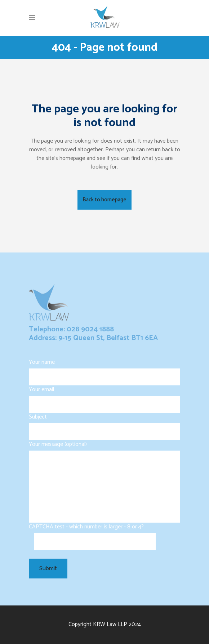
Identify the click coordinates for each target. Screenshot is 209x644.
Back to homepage (104, 200)
